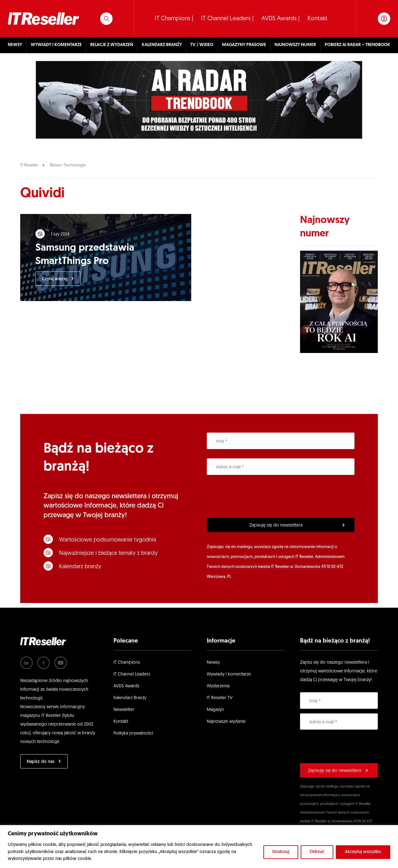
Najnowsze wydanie (226, 722)
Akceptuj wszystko (363, 852)
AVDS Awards (126, 686)
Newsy (213, 663)
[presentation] (254, 496)
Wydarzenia (218, 686)
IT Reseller (29, 165)
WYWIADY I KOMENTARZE (56, 45)
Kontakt (317, 19)
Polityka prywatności (133, 733)
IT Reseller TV (220, 698)
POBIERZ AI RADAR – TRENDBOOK (357, 45)
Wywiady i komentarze (229, 674)
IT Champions (127, 663)
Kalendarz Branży (130, 698)
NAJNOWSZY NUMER (295, 45)
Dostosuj (281, 852)
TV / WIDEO (202, 45)
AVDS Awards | (281, 19)
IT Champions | (174, 19)
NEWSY (15, 45)
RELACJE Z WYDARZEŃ (112, 45)
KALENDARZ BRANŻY (162, 45)
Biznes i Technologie (68, 165)
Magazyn (215, 710)
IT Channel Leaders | (227, 19)
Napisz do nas (41, 762)
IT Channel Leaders (132, 674)
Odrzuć (317, 852)
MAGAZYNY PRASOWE (244, 45)
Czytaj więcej (55, 279)
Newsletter (124, 710)
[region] (199, 847)
